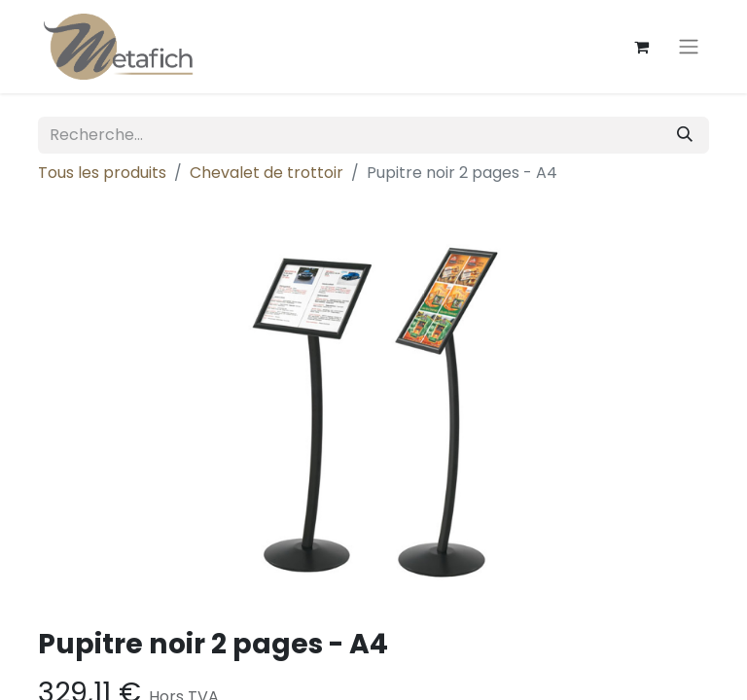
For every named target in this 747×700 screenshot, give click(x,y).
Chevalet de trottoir (267, 173)
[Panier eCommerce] (641, 47)
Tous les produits (102, 173)
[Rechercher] (685, 135)
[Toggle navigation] (689, 47)
